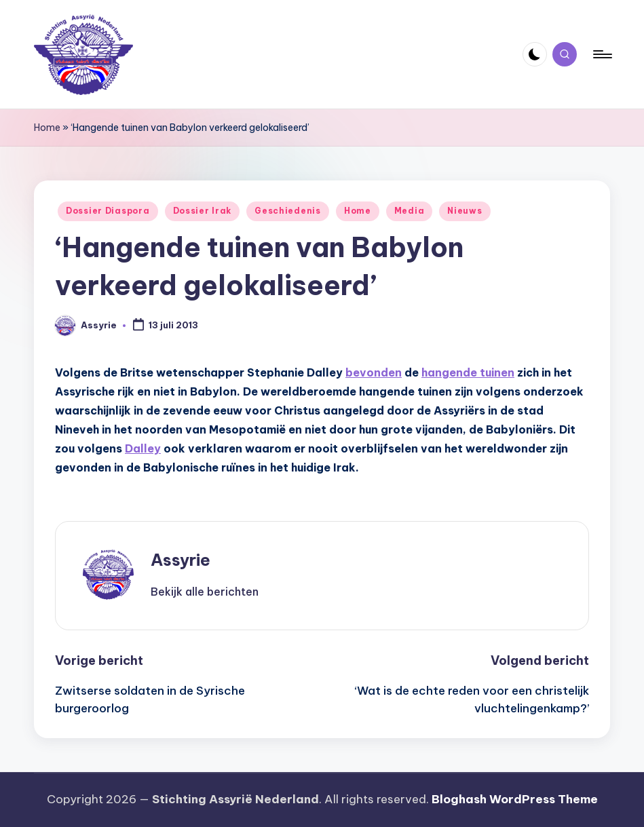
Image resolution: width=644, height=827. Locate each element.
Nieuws (465, 211)
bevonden (374, 372)
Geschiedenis (288, 211)
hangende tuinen (468, 372)
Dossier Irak (203, 211)
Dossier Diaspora (108, 211)
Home (47, 128)
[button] (205, 592)
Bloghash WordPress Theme (515, 799)
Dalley (143, 448)
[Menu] (602, 54)
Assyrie (181, 560)
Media (410, 211)
